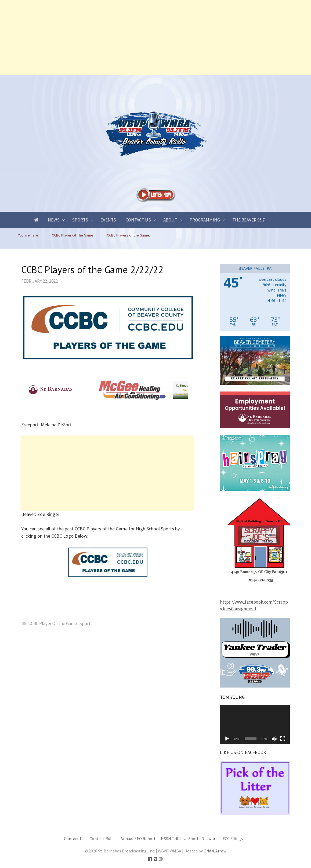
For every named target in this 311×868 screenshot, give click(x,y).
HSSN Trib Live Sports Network (189, 839)
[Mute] (274, 739)
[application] (255, 725)
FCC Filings (233, 839)
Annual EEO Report (138, 839)
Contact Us (138, 220)
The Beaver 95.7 (248, 220)
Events (108, 220)
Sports (80, 220)
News (54, 220)
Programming (205, 220)
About (170, 220)
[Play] (227, 739)
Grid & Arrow (215, 851)
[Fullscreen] (283, 739)
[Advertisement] (155, 38)
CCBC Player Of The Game (53, 623)
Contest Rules (102, 839)
